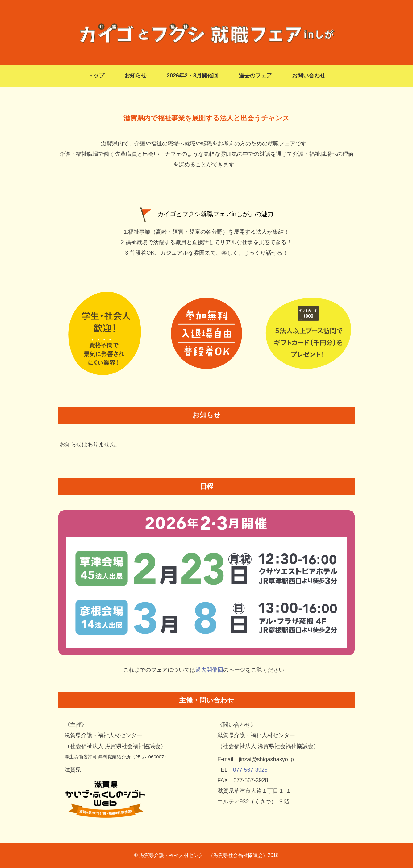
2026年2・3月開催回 (193, 76)
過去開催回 (209, 670)
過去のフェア (255, 76)
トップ (96, 76)
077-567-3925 (250, 770)
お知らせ (136, 76)
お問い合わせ (309, 76)
